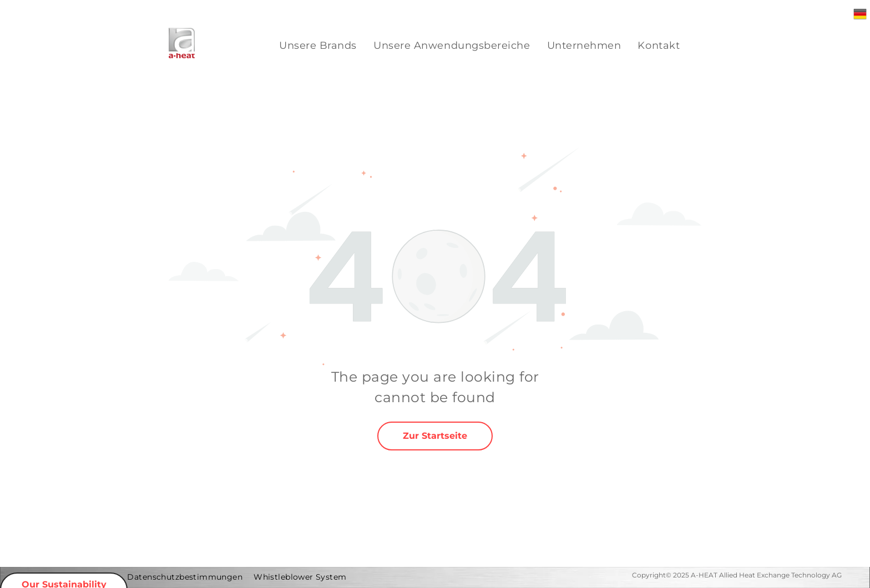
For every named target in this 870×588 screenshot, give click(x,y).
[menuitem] (318, 46)
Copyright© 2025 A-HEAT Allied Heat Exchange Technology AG (737, 575)
